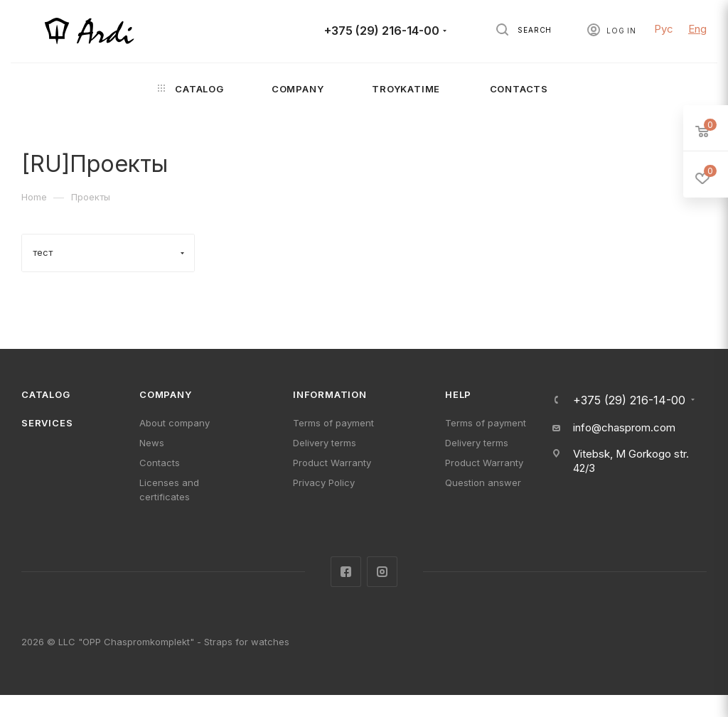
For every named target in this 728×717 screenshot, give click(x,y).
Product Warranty (332, 463)
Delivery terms (325, 443)
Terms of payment (333, 423)
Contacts (160, 463)
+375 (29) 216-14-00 (382, 31)
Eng (697, 29)
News (152, 443)
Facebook (346, 572)
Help (458, 394)
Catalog (46, 394)
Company (166, 394)
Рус (664, 29)
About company (175, 423)
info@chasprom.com (624, 427)
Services (47, 423)
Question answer (483, 483)
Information (330, 394)
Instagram (382, 572)
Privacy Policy (324, 483)
